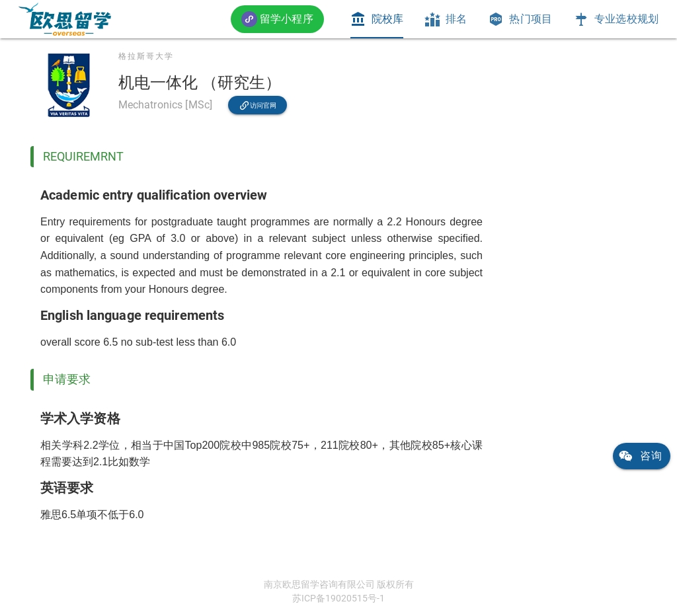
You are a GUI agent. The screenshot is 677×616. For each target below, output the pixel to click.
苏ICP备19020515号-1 (338, 598)
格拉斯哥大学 (146, 56)
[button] (277, 19)
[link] (65, 19)
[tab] (377, 19)
